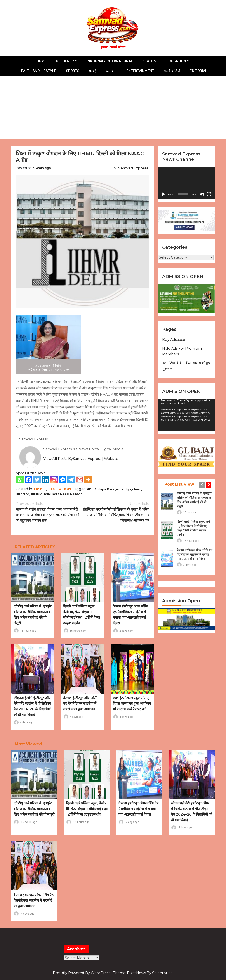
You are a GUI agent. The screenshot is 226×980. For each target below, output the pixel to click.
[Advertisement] (114, 109)
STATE (148, 61)
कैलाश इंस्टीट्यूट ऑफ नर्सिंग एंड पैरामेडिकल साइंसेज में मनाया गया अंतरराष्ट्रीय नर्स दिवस (194, 554)
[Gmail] (80, 480)
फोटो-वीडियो (172, 71)
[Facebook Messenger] (63, 480)
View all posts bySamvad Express (72, 459)
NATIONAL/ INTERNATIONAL (110, 61)
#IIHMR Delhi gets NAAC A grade (56, 494)
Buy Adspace (174, 340)
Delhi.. (40, 489)
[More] (88, 480)
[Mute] (202, 194)
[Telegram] (71, 480)
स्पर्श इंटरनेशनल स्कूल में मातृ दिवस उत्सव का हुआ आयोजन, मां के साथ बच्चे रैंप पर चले (132, 704)
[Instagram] (54, 480)
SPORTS (73, 71)
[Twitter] (37, 480)
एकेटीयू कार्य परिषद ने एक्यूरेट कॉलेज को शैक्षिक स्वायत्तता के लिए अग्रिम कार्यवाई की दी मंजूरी (194, 500)
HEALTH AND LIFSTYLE (38, 71)
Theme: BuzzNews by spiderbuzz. (143, 973)
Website (111, 459)
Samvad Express (133, 168)
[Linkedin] (46, 480)
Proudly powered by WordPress (82, 973)
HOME (42, 61)
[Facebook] (29, 480)
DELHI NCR (65, 61)
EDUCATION (176, 61)
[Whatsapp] (20, 480)
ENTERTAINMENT (140, 71)
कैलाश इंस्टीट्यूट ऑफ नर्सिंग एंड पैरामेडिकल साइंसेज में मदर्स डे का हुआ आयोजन (81, 704)
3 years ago (42, 168)
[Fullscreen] (209, 194)
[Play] (163, 194)
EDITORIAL (198, 71)
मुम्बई (93, 71)
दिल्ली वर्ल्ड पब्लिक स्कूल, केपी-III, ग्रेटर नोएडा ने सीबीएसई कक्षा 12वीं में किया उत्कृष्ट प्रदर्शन (194, 528)
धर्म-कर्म (111, 71)
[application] (186, 183)
